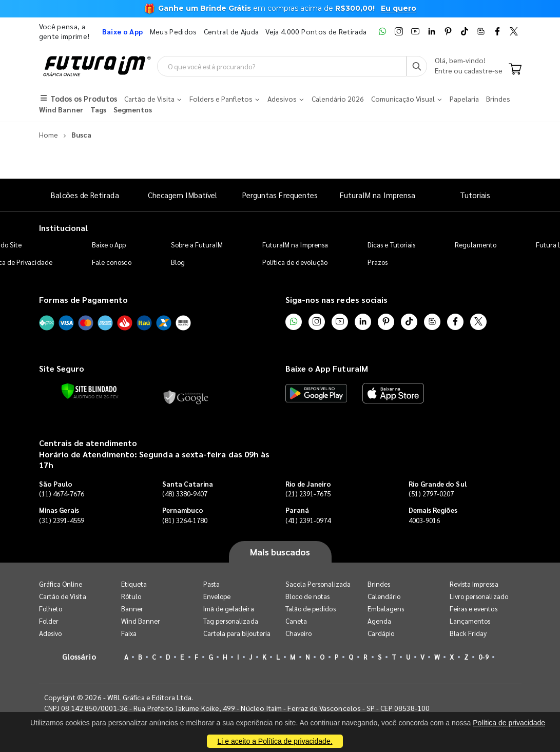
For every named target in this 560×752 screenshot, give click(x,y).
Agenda (379, 621)
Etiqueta (134, 584)
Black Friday (468, 633)
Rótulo (131, 596)
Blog (178, 262)
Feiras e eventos (474, 609)
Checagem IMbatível (182, 195)
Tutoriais (475, 195)
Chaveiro (299, 633)
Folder (49, 621)
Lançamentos (470, 621)
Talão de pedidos (311, 609)
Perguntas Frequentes (280, 195)
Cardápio (381, 633)
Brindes (379, 584)
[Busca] (417, 66)
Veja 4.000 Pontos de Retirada (316, 31)
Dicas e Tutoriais (391, 245)
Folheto (51, 609)
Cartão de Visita (63, 596)
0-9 (484, 657)
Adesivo (50, 633)
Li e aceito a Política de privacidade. (275, 741)
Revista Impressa (474, 584)
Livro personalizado (479, 596)
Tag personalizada (231, 621)
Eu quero (399, 8)
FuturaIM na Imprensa (378, 195)
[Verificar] (89, 391)
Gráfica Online (61, 584)
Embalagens (386, 609)
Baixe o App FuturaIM (327, 368)
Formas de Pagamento (83, 300)
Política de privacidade (509, 723)
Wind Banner (141, 621)
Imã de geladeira (229, 609)
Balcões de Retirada (85, 195)
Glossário (79, 656)
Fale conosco (112, 262)
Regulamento (476, 245)
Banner (132, 609)
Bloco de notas (308, 596)
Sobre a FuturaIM (197, 245)
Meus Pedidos (173, 31)
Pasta (211, 584)
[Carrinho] (515, 70)
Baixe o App (109, 245)
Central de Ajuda (231, 31)
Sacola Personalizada (318, 584)
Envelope (217, 596)
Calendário (384, 596)
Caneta (296, 621)
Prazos (378, 262)
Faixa (129, 633)
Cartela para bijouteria (237, 633)
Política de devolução (295, 262)
